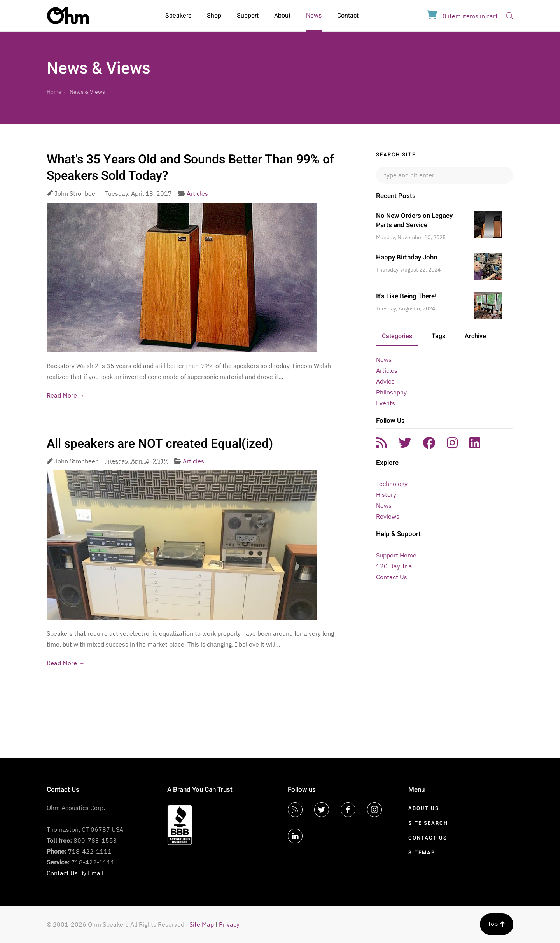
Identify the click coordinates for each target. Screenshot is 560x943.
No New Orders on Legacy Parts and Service (414, 220)
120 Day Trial (395, 566)
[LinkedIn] (295, 836)
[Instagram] (374, 810)
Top (497, 924)
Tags (438, 336)
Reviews (388, 516)
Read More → (66, 395)
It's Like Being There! (406, 296)
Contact (348, 16)
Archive (475, 336)
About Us (424, 808)
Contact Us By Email (75, 873)
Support (248, 16)
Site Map (202, 924)
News (314, 16)
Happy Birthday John (407, 257)
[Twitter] (322, 810)
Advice (385, 381)
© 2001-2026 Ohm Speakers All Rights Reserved (115, 924)
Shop (214, 16)
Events (386, 403)
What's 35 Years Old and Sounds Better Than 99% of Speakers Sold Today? (190, 167)
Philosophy (391, 392)
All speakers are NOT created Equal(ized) (160, 444)
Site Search (428, 823)
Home (54, 92)
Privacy (229, 924)
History (386, 494)
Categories (397, 336)
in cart (462, 16)
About (282, 16)
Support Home (396, 555)
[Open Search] (509, 16)
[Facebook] (348, 810)
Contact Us (392, 577)
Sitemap (422, 853)
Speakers (178, 16)
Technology (392, 484)
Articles (197, 193)
